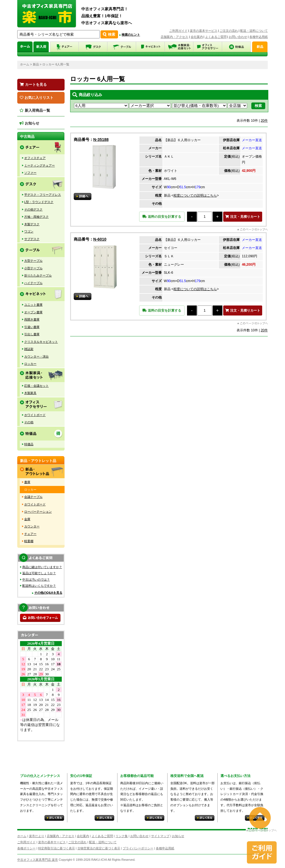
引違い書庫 (32, 327)
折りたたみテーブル (38, 275)
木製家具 (30, 393)
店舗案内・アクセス (174, 37)
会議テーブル (33, 497)
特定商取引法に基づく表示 (56, 848)
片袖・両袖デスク (36, 217)
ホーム (25, 64)
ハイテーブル (33, 283)
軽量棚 (29, 541)
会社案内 (197, 37)
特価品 (29, 444)
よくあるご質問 (216, 37)
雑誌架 (29, 349)
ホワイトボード (35, 415)
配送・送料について (254, 31)
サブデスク (32, 239)
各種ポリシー (26, 848)
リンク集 (122, 836)
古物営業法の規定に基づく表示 (99, 848)
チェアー (30, 534)
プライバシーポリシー (138, 848)
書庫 (27, 482)
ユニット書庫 (33, 305)
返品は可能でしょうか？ (39, 573)
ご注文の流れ (229, 31)
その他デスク (33, 209)
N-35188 (101, 140)
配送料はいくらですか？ (39, 586)
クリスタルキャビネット (41, 342)
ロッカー (30, 364)
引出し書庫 (32, 334)
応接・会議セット (36, 386)
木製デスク (32, 224)
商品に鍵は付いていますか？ (42, 567)
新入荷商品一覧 (35, 110)
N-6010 (100, 239)
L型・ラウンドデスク (39, 202)
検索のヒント (131, 35)
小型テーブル (33, 268)
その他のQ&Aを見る (48, 593)
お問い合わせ (238, 37)
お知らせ (29, 123)
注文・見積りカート (243, 217)
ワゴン (29, 231)
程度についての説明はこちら (195, 195)
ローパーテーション (38, 512)
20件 (264, 121)
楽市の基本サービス (204, 31)
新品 (36, 64)
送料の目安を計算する (162, 217)
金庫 (27, 519)
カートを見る (33, 85)
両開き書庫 (32, 319)
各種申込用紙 (259, 37)
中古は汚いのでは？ (36, 580)
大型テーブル (33, 261)
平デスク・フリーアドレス (43, 195)
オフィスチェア (35, 158)
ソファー (30, 173)
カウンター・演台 (36, 356)
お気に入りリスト (37, 98)
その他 (29, 422)
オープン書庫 (33, 312)
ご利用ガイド (178, 31)
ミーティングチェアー (40, 165)
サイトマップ (160, 836)
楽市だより (37, 836)
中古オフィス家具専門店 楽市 (38, 860)
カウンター (32, 526)
